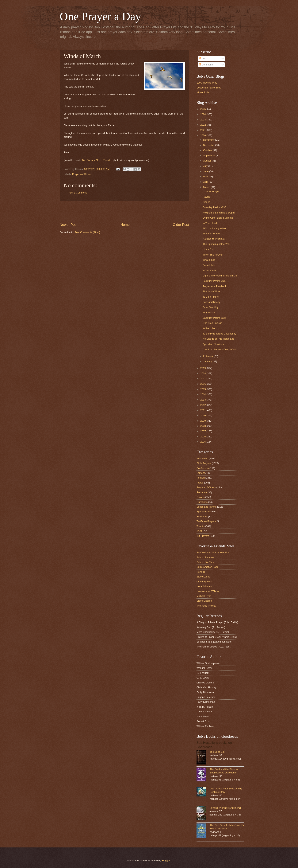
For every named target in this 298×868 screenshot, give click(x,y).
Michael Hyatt (204, 596)
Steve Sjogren (204, 601)
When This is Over (213, 255)
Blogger (166, 860)
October (208, 150)
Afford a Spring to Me (214, 228)
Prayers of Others (82, 174)
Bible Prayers (204, 463)
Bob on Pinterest (206, 557)
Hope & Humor (205, 586)
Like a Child (209, 249)
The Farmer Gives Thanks (97, 160)
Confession (203, 468)
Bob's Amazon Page (208, 567)
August (207, 161)
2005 (203, 442)
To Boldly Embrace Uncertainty (219, 334)
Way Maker (209, 313)
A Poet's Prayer (211, 192)
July (206, 166)
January (208, 361)
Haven (206, 197)
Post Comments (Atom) (87, 232)
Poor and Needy (211, 302)
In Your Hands (210, 223)
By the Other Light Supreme (218, 218)
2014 (203, 394)
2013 (203, 400)
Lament (201, 473)
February (208, 356)
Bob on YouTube (206, 562)
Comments (206, 65)
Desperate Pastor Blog (209, 88)
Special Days (204, 512)
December (209, 140)
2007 (203, 431)
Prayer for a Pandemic (215, 286)
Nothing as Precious (214, 239)
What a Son (209, 260)
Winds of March (211, 234)
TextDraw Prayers (206, 521)
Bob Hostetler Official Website (213, 552)
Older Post (181, 225)
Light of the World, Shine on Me (220, 276)
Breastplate (209, 265)
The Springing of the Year (216, 244)
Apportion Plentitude (214, 344)
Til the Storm (210, 270)
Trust (199, 531)
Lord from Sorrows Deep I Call (219, 349)
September (210, 156)
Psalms (201, 497)
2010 (203, 415)
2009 (203, 421)
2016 (203, 384)
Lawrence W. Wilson (208, 591)
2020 (203, 135)
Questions (202, 502)
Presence (202, 492)
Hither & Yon (203, 92)
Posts (203, 59)
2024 (203, 114)
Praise (200, 483)
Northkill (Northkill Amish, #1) (225, 808)
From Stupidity (210, 307)
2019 (203, 368)
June (206, 171)
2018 (203, 373)
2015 (203, 389)
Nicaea (206, 202)
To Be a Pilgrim (211, 297)
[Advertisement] (124, 212)
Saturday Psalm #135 (214, 281)
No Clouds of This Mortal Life (218, 339)
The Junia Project (206, 606)
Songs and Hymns (206, 507)
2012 (203, 405)
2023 (203, 120)
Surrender (202, 516)
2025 (203, 109)
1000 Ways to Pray (207, 83)
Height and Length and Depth (219, 213)
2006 (203, 437)
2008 (203, 426)
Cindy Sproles (204, 582)
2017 (203, 379)
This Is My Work (211, 291)
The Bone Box (217, 752)
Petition (201, 478)
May (206, 176)
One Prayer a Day (100, 16)
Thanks (201, 526)
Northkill (201, 572)
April (206, 182)
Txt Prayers (203, 536)
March (207, 187)
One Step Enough (212, 323)
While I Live (209, 328)
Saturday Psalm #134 (214, 318)
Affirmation (202, 458)
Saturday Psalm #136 (214, 207)
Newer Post (69, 225)
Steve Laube (203, 577)
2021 (203, 130)
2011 (203, 410)
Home (125, 225)
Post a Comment (78, 193)
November (209, 145)
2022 (203, 125)
